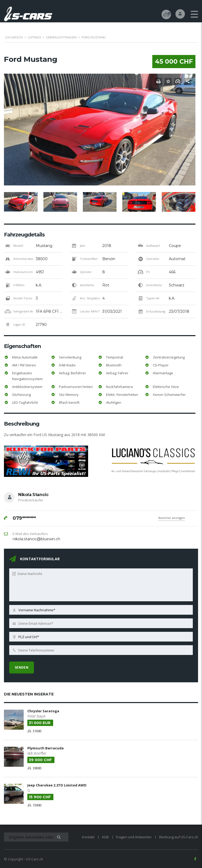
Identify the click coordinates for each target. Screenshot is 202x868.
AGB (105, 836)
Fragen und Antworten (134, 836)
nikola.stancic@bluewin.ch (36, 539)
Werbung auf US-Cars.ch (178, 836)
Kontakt (88, 836)
